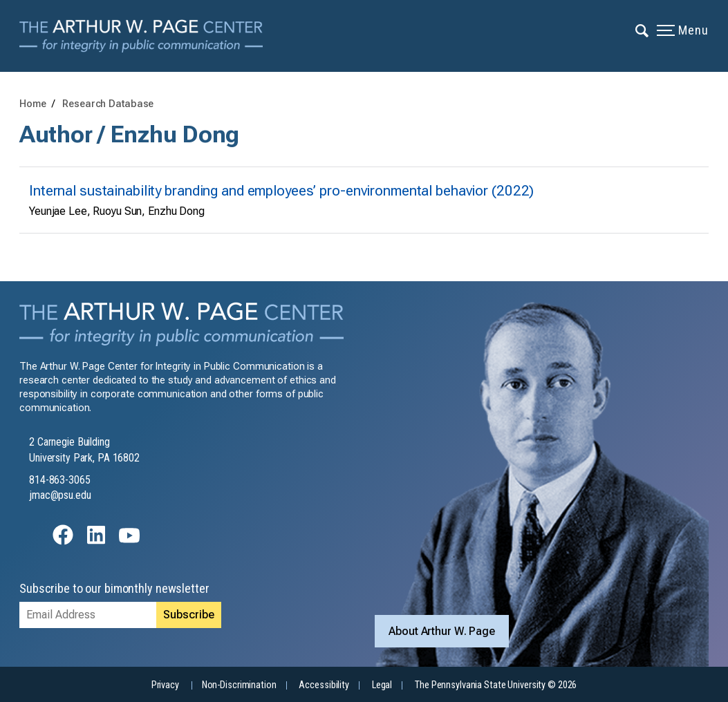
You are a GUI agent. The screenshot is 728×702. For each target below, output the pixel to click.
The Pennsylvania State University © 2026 (496, 685)
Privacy (165, 685)
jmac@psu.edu (60, 495)
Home (33, 104)
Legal (382, 685)
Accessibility (324, 685)
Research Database (108, 104)
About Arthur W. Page (442, 630)
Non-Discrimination (239, 685)
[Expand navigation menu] (643, 30)
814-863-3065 (60, 480)
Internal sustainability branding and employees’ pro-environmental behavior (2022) (281, 191)
